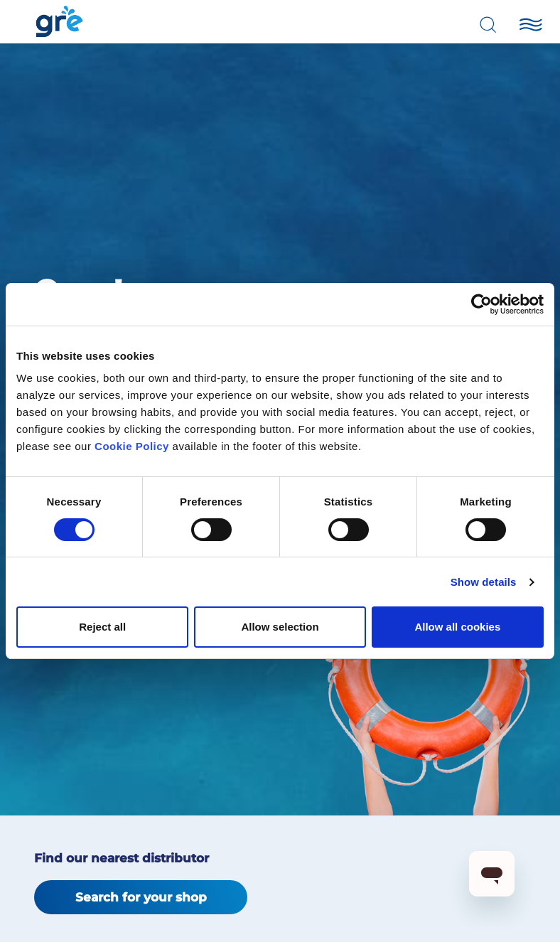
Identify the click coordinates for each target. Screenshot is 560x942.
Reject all (102, 627)
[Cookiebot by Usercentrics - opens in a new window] (481, 304)
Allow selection (280, 627)
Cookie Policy (132, 446)
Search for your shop (141, 897)
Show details (484, 582)
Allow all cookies (457, 627)
